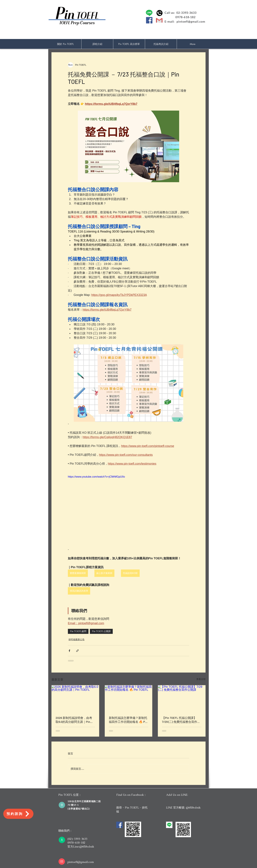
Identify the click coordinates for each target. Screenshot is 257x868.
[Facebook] (149, 20)
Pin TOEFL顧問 (78, 631)
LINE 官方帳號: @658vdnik (183, 808)
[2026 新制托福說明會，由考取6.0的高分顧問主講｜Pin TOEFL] (75, 699)
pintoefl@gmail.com (191, 21)
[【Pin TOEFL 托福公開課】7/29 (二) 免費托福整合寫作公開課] (182, 699)
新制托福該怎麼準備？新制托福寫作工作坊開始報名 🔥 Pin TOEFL (128, 720)
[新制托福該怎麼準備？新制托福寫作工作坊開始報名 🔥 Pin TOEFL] (129, 699)
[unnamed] (169, 825)
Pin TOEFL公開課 (101, 631)
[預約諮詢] (18, 814)
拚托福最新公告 (77, 639)
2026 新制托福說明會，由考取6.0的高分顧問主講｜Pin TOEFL (74, 720)
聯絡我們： (65, 831)
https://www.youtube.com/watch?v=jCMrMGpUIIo (96, 477)
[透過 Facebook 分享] (69, 651)
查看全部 (201, 679)
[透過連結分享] (77, 651)
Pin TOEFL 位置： (70, 795)
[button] (97, 44)
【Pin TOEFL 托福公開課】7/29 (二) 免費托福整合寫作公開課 (181, 720)
